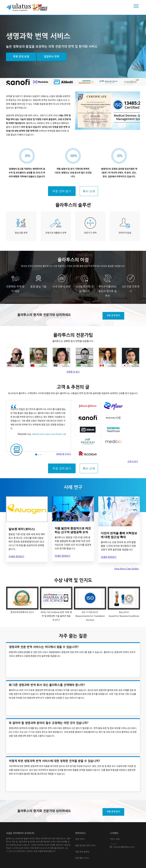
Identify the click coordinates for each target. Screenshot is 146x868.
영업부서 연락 (52, 57)
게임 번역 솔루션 (82, 852)
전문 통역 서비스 (82, 858)
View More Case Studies (126, 569)
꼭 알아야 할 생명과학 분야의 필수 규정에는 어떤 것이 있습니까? (49, 723)
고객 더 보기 (133, 462)
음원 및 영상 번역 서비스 (86, 846)
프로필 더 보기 (73, 372)
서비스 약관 (115, 839)
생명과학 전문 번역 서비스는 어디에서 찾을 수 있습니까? (44, 647)
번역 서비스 (80, 839)
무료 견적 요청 (21, 57)
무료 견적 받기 (62, 191)
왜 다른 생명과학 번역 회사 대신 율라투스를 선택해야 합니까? (47, 685)
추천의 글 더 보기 (64, 454)
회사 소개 (89, 191)
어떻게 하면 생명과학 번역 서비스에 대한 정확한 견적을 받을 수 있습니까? (55, 761)
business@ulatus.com (123, 847)
